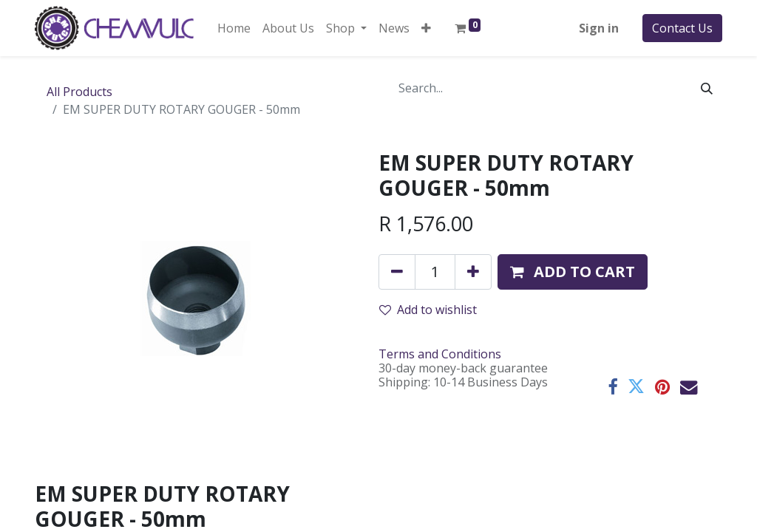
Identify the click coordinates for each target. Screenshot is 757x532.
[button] (426, 28)
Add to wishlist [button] (428, 310)
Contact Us (682, 28)
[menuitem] (234, 28)
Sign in (599, 28)
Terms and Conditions (440, 354)
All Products (79, 92)
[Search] (707, 88)
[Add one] (473, 272)
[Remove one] (397, 272)
